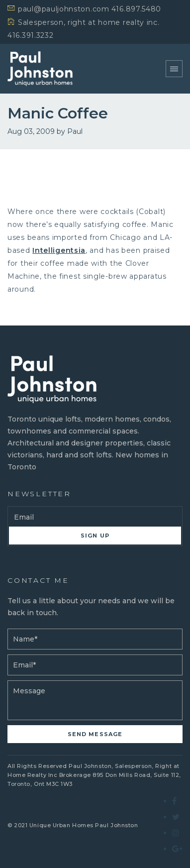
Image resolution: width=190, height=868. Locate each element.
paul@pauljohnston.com (64, 9)
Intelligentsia (59, 250)
